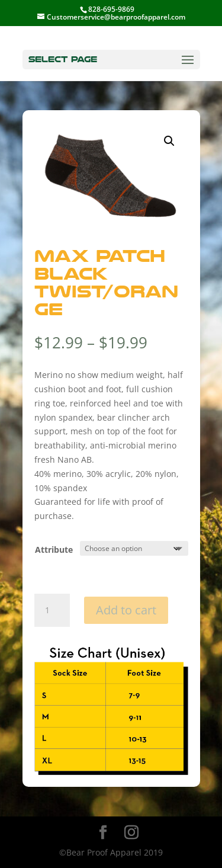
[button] (169, 141)
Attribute (54, 550)
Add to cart (126, 610)
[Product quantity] (52, 610)
